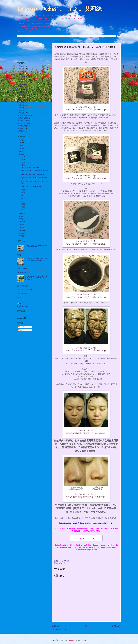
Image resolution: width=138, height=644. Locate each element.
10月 (22, 162)
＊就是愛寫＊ (21, 66)
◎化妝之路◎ (21, 71)
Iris (20, 304)
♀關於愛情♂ (21, 128)
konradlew (71, 640)
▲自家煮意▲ (21, 69)
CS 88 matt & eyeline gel (25, 290)
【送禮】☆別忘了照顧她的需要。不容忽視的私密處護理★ (36, 246)
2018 (21, 146)
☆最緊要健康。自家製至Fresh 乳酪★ (32, 186)
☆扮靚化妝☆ (21, 95)
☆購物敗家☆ (21, 110)
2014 (21, 213)
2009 (21, 227)
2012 (21, 219)
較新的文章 (56, 626)
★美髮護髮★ (21, 84)
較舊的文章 (116, 626)
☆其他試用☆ (21, 97)
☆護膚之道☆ (63, 563)
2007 (21, 233)
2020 (21, 140)
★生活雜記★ (21, 77)
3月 (22, 204)
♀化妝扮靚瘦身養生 (23, 116)
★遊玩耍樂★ (21, 90)
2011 (21, 222)
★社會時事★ (21, 82)
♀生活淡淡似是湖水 (23, 118)
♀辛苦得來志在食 (22, 121)
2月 (22, 207)
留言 (20, 330)
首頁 (86, 626)
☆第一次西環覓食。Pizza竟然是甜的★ (32, 167)
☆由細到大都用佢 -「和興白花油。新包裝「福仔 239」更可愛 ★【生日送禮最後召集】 (36, 278)
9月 (22, 165)
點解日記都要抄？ (23, 268)
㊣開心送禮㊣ (21, 131)
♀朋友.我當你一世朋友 (24, 123)
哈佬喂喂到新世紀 (24, 272)
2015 (21, 154)
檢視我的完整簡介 (23, 306)
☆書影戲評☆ (21, 105)
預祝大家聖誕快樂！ (23, 286)
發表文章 (22, 327)
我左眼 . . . (20, 298)
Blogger (84, 640)
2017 (21, 149)
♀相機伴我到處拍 (22, 126)
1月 (22, 210)
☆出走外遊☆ (21, 92)
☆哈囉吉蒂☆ (21, 100)
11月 (22, 159)
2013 (21, 216)
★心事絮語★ (21, 74)
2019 (21, 143)
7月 (22, 193)
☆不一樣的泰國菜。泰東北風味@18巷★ (33, 175)
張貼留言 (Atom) (61, 630)
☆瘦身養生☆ (21, 108)
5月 (22, 198)
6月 (22, 195)
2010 (21, 225)
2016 (21, 151)
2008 (21, 230)
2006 (21, 236)
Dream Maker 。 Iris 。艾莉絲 (59, 9)
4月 (22, 201)
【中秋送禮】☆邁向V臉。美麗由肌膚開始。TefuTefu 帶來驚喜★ (36, 260)
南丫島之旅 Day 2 (23, 294)
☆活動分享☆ (21, 103)
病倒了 (19, 255)
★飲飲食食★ (21, 87)
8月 (22, 190)
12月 (22, 157)
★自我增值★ (21, 79)
